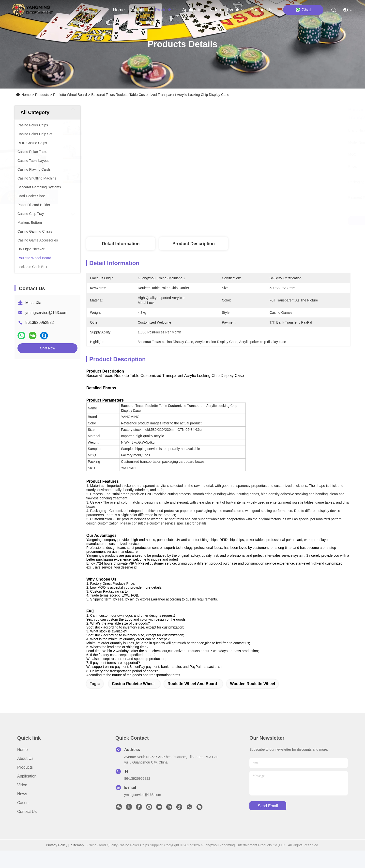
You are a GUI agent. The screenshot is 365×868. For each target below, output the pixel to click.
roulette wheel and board (192, 701)
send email (268, 823)
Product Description (194, 244)
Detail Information (121, 244)
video (215, 10)
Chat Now (47, 348)
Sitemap (77, 863)
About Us (25, 776)
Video (22, 802)
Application (27, 794)
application (193, 10)
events (236, 10)
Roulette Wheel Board (70, 95)
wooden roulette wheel (252, 701)
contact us (261, 10)
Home (119, 10)
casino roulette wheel (133, 701)
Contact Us (27, 829)
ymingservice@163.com (46, 313)
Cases (23, 820)
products (165, 10)
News (22, 811)
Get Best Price (259, 221)
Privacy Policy (57, 863)
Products (42, 95)
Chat (303, 10)
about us (140, 10)
